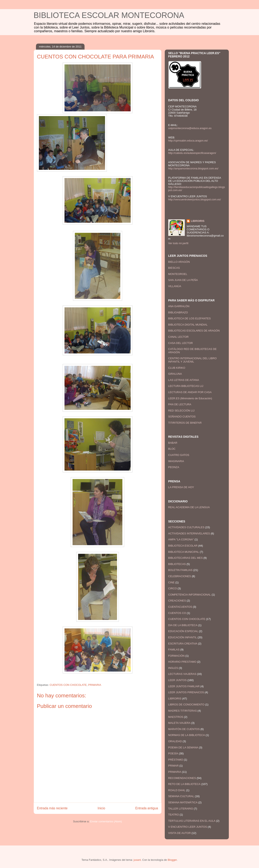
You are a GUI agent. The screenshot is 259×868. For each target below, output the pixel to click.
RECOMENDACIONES (182, 778)
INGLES (173, 668)
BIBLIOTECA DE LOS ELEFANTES (190, 318)
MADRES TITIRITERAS (183, 711)
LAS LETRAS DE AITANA (184, 380)
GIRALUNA (175, 374)
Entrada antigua (147, 808)
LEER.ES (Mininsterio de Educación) (190, 398)
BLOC (172, 449)
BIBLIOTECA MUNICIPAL (184, 552)
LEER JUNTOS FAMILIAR (184, 686)
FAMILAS (174, 650)
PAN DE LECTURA (180, 404)
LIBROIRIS (198, 221)
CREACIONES (177, 601)
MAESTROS (176, 717)
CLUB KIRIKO (177, 368)
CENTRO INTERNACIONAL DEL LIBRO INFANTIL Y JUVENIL (193, 360)
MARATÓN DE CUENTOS (184, 729)
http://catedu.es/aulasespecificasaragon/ (192, 153)
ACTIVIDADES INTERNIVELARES (189, 533)
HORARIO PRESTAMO (182, 662)
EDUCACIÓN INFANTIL (183, 637)
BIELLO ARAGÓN (179, 262)
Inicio (101, 808)
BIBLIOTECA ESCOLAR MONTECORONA (109, 15)
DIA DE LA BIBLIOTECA (183, 625)
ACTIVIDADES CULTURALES (186, 527)
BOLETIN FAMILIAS (180, 570)
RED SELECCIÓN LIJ (181, 411)
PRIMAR (174, 766)
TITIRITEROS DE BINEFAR (185, 423)
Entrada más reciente (52, 808)
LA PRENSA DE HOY (181, 487)
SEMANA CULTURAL (181, 796)
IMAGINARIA (176, 461)
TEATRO (174, 815)
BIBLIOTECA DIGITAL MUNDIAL (188, 325)
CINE (171, 582)
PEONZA (174, 467)
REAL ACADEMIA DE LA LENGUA (189, 507)
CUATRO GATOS (179, 455)
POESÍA (173, 753)
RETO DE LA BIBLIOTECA (184, 784)
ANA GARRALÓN (179, 306)
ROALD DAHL (177, 790)
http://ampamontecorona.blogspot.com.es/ (193, 168)
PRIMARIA (95, 685)
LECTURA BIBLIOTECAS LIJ (186, 386)
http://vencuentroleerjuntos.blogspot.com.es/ (195, 199)
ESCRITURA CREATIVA (183, 644)
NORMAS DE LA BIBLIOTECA (187, 735)
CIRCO (173, 588)
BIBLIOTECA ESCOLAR (183, 546)
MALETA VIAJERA (179, 723)
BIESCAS (174, 268)
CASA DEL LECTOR (181, 343)
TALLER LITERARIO (181, 809)
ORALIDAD (175, 741)
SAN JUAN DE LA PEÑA (183, 280)
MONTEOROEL (178, 274)
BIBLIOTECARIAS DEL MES (186, 558)
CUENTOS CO (177, 613)
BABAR (173, 443)
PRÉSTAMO (176, 760)
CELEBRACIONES (180, 576)
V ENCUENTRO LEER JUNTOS (188, 827)
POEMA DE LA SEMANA (183, 747)
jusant (137, 860)
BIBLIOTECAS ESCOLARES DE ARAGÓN (194, 331)
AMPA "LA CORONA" (181, 539)
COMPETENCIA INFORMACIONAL (190, 595)
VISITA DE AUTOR (180, 833)
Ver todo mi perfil (178, 243)
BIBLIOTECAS (177, 564)
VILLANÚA (175, 286)
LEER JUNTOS (177, 680)
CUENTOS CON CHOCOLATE (68, 685)
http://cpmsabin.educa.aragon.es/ (188, 141)
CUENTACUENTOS (180, 607)
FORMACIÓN (176, 656)
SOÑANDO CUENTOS (182, 417)
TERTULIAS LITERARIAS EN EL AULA (192, 821)
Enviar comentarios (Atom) (106, 821)
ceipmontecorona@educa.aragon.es (190, 128)
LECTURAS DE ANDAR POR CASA (190, 392)
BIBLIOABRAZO (178, 312)
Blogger (172, 860)
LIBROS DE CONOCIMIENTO (186, 705)
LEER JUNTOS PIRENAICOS (186, 692)
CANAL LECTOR (178, 337)
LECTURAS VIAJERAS (182, 674)
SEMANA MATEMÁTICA (183, 802)
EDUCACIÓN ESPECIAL (183, 631)
